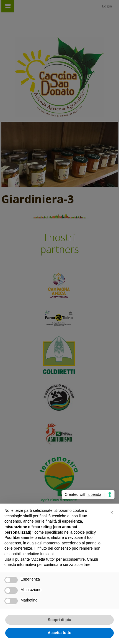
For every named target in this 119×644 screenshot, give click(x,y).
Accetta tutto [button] (59, 633)
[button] (112, 512)
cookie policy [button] (85, 532)
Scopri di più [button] (60, 620)
